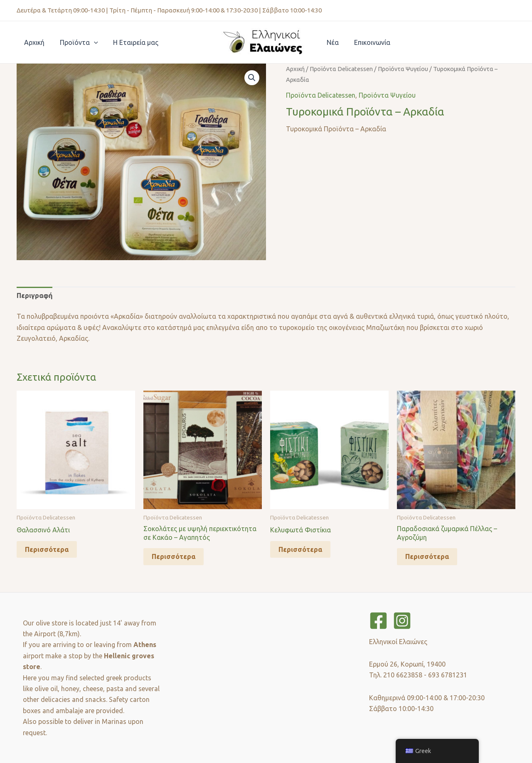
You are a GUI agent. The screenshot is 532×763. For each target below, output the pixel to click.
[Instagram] (402, 621)
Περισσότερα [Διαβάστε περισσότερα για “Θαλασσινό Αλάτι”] (47, 549)
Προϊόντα (76, 42)
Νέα (332, 42)
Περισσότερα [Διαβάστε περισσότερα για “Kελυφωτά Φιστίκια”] (300, 549)
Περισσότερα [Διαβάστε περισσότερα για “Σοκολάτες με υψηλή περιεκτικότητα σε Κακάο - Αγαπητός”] (174, 556)
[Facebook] (378, 621)
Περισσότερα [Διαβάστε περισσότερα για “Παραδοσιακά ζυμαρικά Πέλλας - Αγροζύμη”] (427, 556)
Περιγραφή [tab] (34, 295)
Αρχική (33, 42)
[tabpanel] (266, 327)
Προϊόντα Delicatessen (341, 69)
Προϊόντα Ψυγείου (403, 69)
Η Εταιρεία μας (131, 42)
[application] (91, 42)
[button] (252, 78)
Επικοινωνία (369, 42)
